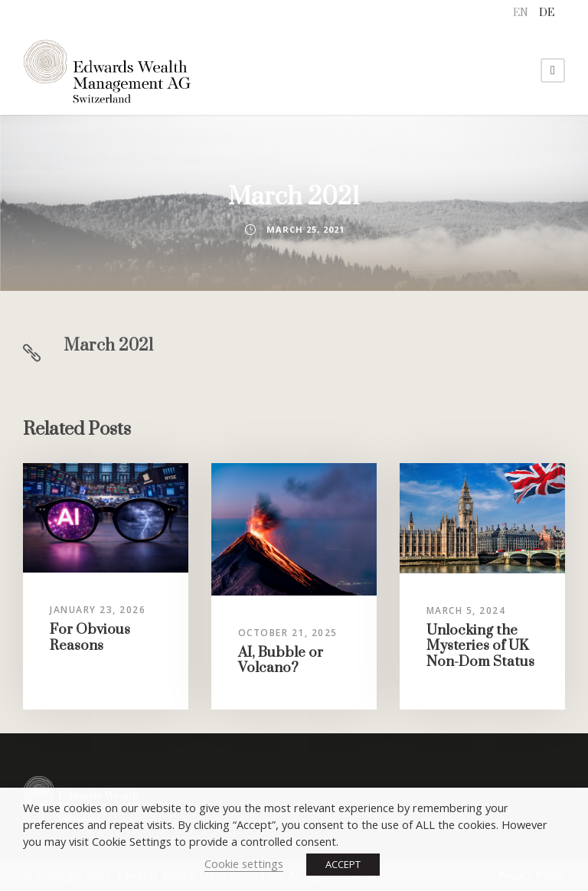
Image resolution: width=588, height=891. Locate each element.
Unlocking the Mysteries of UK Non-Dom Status (480, 646)
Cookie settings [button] (244, 863)
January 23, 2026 (98, 610)
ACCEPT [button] (343, 864)
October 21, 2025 (288, 633)
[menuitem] (521, 13)
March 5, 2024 (466, 610)
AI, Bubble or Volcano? (281, 660)
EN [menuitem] (521, 13)
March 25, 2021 (305, 229)
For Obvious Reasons (90, 637)
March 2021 (109, 346)
